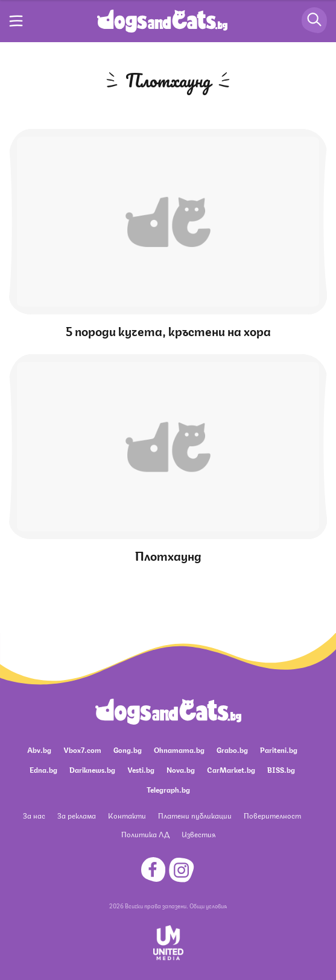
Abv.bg (39, 750)
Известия (198, 834)
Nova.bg (181, 769)
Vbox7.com (82, 750)
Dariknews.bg (92, 769)
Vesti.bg (141, 769)
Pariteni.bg (279, 750)
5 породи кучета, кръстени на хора (168, 330)
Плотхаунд (168, 555)
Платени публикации (195, 815)
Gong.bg (128, 750)
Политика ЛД (145, 834)
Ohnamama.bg (179, 750)
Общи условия (208, 905)
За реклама (77, 815)
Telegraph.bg (168, 789)
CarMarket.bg (231, 769)
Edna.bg (43, 769)
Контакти (127, 815)
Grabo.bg (232, 750)
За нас (34, 815)
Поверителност (272, 815)
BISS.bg (281, 769)
